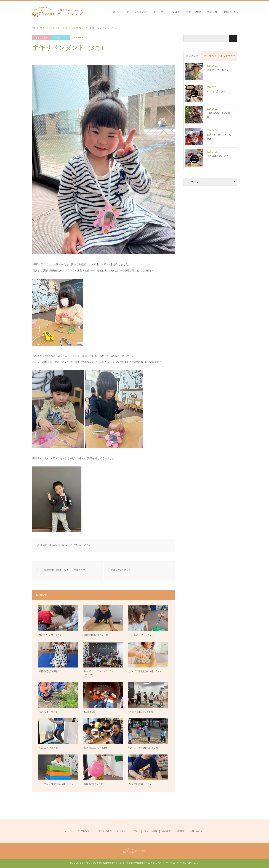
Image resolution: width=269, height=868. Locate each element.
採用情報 (180, 831)
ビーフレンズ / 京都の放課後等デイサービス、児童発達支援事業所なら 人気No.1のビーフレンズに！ (130, 864)
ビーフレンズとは (137, 12)
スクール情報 (193, 12)
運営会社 (212, 12)
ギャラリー (159, 12)
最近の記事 (192, 56)
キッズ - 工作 (42, 38)
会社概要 (166, 831)
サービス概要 (105, 831)
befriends (52, 545)
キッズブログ (60, 38)
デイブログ (210, 56)
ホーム (117, 12)
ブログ (176, 12)
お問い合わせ (231, 12)
